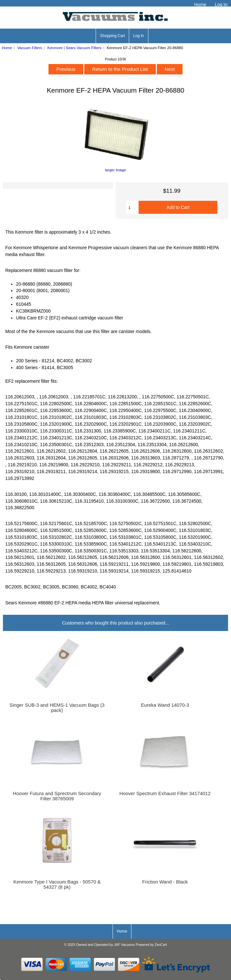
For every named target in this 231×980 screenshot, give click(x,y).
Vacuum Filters (30, 48)
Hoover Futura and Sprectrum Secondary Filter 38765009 (57, 796)
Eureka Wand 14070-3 (165, 705)
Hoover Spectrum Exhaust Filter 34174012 (165, 793)
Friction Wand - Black (165, 882)
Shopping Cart (112, 36)
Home (200, 5)
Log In (221, 5)
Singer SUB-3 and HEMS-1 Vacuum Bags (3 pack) (57, 708)
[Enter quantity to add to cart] (132, 207)
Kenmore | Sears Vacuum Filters (74, 48)
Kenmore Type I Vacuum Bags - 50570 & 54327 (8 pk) (57, 884)
